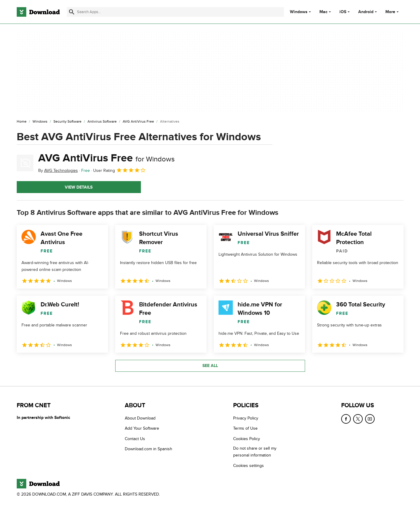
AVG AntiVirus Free (106, 158)
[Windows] (40, 122)
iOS (343, 12)
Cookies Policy (247, 438)
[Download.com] (38, 12)
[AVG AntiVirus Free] (138, 122)
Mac (323, 12)
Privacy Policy (246, 418)
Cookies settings (249, 465)
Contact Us (135, 438)
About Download (140, 418)
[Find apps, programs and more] (175, 12)
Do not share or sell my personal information (255, 452)
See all (210, 366)
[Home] (22, 122)
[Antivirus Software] (102, 122)
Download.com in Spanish (149, 449)
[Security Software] (67, 122)
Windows (299, 12)
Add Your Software (142, 428)
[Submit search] (72, 12)
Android (366, 12)
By (58, 171)
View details (79, 187)
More (393, 12)
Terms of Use (245, 428)
